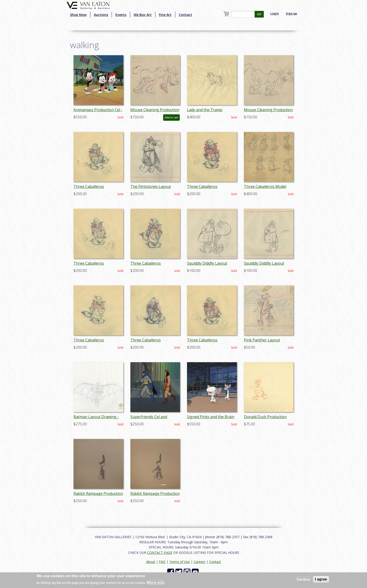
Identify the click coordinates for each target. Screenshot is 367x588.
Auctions (101, 15)
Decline (303, 579)
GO (259, 14)
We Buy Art (143, 15)
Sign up (291, 13)
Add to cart (171, 117)
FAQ (162, 562)
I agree (321, 579)
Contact (185, 15)
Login (275, 13)
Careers (199, 562)
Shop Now (78, 15)
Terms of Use (180, 562)
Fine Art (165, 15)
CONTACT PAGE (160, 553)
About (151, 562)
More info (156, 582)
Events (121, 15)
